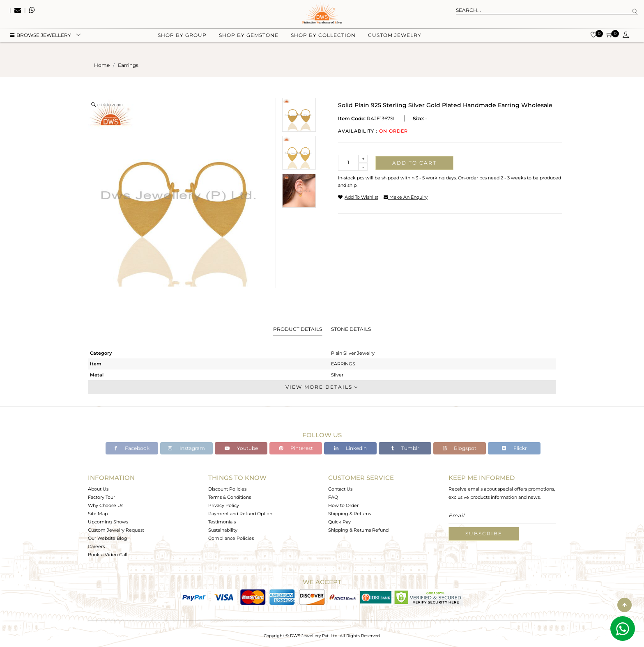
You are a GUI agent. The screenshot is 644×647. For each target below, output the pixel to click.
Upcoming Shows (108, 522)
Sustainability (223, 530)
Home (102, 65)
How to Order (343, 505)
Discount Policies (227, 489)
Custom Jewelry (395, 41)
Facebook (132, 448)
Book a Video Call (108, 555)
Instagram (186, 448)
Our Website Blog (108, 538)
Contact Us (340, 489)
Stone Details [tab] (351, 329)
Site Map (98, 514)
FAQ (333, 497)
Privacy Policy (224, 505)
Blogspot (460, 448)
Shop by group (182, 41)
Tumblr (405, 448)
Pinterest (296, 448)
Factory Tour (101, 497)
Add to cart (414, 163)
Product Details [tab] (298, 329)
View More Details (322, 387)
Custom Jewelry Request (116, 530)
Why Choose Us (106, 505)
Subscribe (484, 533)
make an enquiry (406, 197)
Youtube (241, 448)
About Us (98, 489)
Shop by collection (323, 41)
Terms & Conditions (230, 497)
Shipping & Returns (350, 514)
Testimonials (222, 522)
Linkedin (351, 448)
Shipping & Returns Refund (358, 530)
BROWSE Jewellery (41, 41)
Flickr (514, 448)
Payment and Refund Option (240, 514)
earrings (128, 65)
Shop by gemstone (249, 41)
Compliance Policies (231, 538)
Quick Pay (339, 522)
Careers (96, 546)
